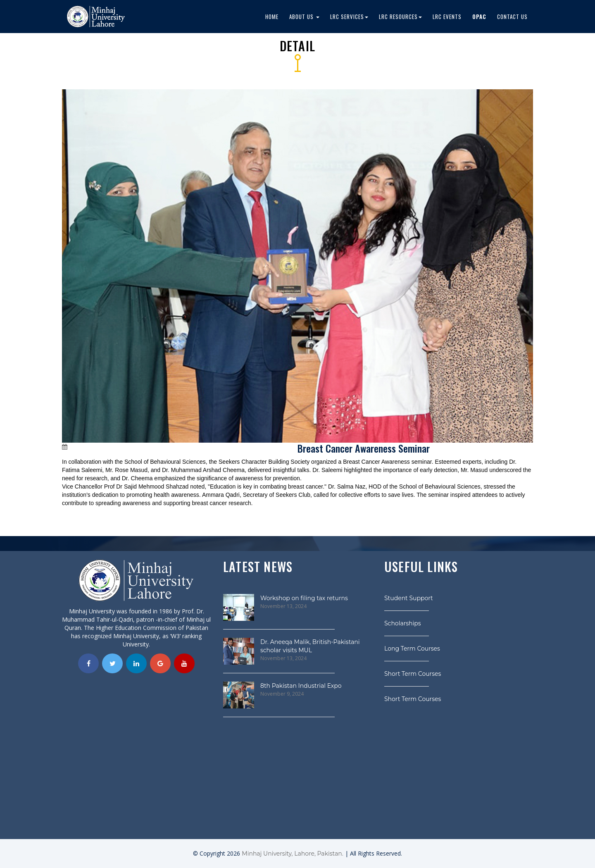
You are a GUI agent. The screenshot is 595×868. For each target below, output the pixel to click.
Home (272, 17)
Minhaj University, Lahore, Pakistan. (292, 854)
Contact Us (512, 17)
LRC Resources (400, 17)
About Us (304, 17)
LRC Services (349, 17)
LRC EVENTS (447, 17)
